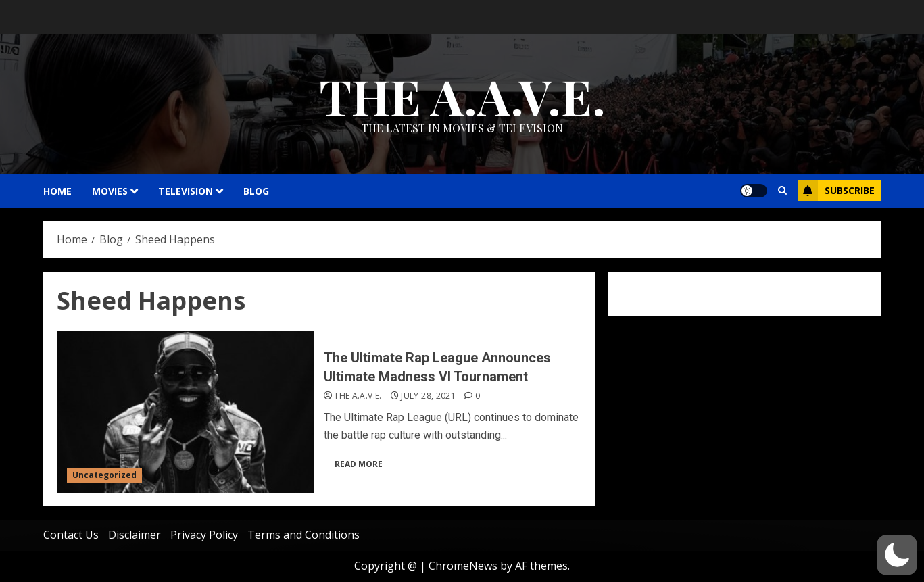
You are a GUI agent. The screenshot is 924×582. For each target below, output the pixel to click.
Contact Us (71, 535)
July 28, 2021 (428, 396)
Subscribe (836, 191)
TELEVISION (186, 191)
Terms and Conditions (303, 535)
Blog (256, 191)
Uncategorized (104, 475)
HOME (57, 191)
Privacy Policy (204, 535)
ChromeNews (463, 566)
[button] (897, 555)
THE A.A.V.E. (462, 95)
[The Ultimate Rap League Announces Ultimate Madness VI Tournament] (186, 412)
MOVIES (110, 191)
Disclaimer (135, 535)
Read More (359, 464)
